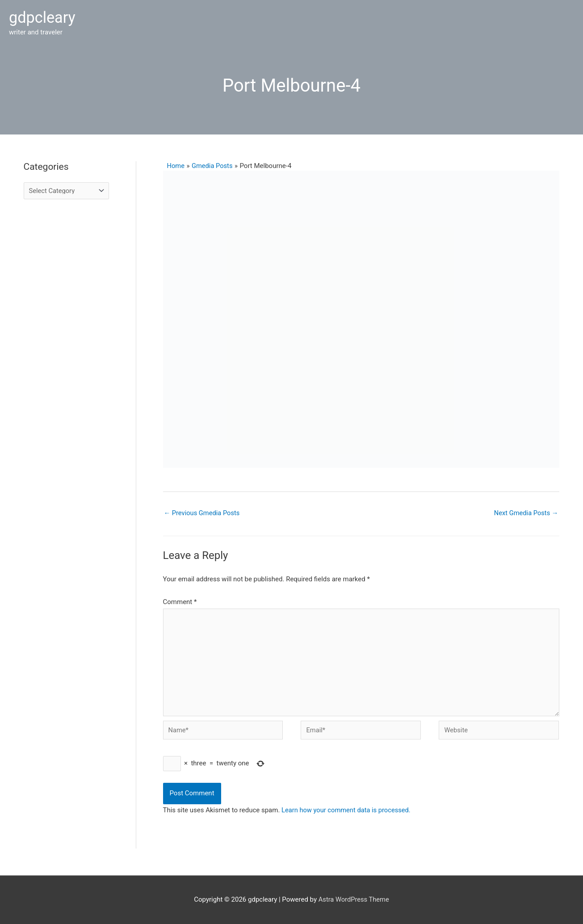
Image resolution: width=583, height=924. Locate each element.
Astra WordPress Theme (354, 899)
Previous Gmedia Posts (203, 510)
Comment (180, 599)
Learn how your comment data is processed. (347, 810)
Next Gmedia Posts (525, 510)
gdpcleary (43, 16)
